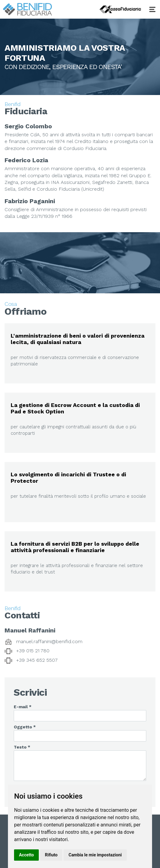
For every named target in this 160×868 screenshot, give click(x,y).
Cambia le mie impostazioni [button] (95, 855)
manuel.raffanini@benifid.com (49, 641)
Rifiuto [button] (51, 855)
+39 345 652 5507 (37, 660)
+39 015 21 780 (33, 651)
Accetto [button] (26, 855)
